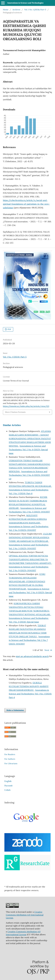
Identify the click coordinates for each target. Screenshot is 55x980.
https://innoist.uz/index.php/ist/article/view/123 (26, 406)
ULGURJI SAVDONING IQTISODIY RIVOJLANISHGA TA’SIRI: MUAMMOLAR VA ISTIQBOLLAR (30, 537)
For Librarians (11, 764)
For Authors (10, 759)
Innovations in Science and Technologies (25, 3)
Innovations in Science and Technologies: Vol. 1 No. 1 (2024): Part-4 (30, 694)
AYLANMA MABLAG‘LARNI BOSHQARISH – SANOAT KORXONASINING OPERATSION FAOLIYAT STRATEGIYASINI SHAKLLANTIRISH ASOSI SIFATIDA (30, 439)
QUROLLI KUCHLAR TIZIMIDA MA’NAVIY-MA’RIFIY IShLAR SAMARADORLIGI (29, 686)
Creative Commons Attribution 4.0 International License (25, 915)
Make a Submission (15, 710)
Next (47, 650)
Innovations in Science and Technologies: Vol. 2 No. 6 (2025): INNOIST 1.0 (29, 475)
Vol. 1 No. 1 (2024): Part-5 (35, 10)
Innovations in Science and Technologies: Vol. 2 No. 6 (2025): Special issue (28, 450)
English (8, 781)
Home (6, 10)
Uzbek (7, 790)
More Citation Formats (15, 412)
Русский (8, 786)
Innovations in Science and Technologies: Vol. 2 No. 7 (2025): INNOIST (29, 640)
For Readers (10, 754)
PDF (9, 329)
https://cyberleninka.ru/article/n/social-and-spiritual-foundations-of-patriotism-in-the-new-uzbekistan (26, 204)
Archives (16, 10)
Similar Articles (12, 425)
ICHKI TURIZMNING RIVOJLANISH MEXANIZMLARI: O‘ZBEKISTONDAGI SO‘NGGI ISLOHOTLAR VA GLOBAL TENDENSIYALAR (27, 581)
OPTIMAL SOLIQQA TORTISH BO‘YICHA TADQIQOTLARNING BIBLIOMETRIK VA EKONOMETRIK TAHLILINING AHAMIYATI (30, 559)
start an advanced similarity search (32, 656)
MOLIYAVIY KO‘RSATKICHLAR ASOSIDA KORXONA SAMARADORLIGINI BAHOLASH (28, 519)
